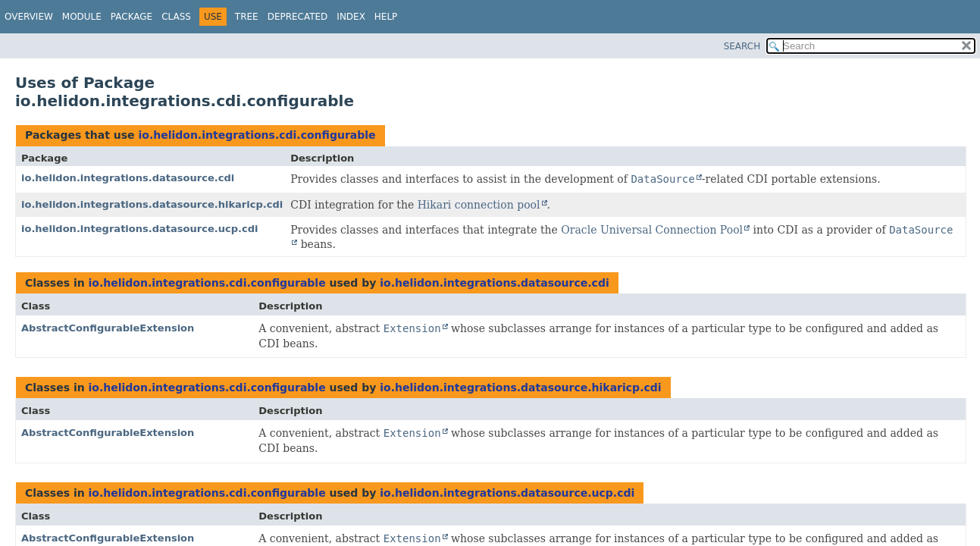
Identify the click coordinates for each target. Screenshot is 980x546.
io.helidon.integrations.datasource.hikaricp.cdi (152, 204)
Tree (247, 17)
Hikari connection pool (479, 205)
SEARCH (742, 46)
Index (351, 17)
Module (82, 17)
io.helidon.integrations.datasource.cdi (128, 178)
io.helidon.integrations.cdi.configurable (257, 135)
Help (386, 17)
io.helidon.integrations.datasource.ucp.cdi (139, 229)
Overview (29, 17)
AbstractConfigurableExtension (108, 328)
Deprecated (298, 17)
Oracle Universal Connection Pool (652, 230)
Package (132, 17)
